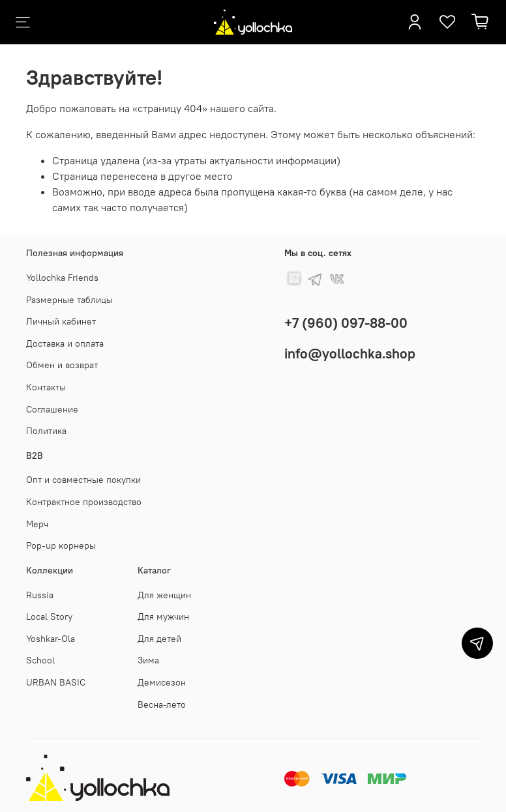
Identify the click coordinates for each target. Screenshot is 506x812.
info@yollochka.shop (350, 354)
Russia (40, 595)
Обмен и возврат (62, 365)
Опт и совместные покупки (83, 480)
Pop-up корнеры (61, 545)
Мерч (37, 524)
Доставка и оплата (65, 343)
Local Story (49, 616)
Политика (46, 431)
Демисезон (162, 682)
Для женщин (164, 595)
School (40, 660)
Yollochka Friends (62, 278)
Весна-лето (162, 704)
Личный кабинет (61, 321)
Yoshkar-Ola (51, 639)
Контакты (46, 387)
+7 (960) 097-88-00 (346, 323)
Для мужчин (163, 616)
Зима (148, 660)
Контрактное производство (84, 502)
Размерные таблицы (69, 300)
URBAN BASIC (56, 682)
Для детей (159, 639)
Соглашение (52, 409)
